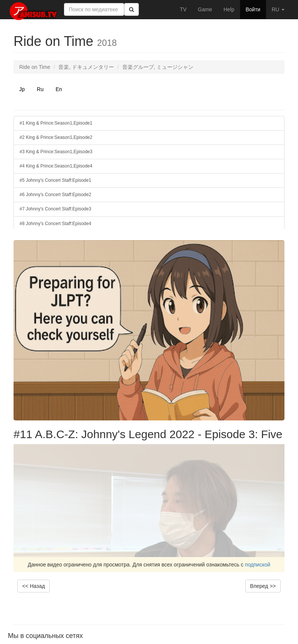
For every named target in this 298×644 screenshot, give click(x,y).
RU (278, 9)
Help (229, 9)
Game (205, 9)
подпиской (258, 565)
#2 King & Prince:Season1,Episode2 (56, 137)
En (59, 89)
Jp (22, 89)
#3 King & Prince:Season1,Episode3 (56, 152)
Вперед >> (263, 586)
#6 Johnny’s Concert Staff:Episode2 (55, 195)
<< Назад (33, 586)
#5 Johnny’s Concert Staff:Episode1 (55, 180)
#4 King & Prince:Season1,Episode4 (56, 166)
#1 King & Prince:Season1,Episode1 (56, 123)
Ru (40, 89)
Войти (253, 9)
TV (183, 9)
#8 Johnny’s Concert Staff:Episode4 (55, 224)
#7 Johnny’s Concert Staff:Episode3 (55, 209)
